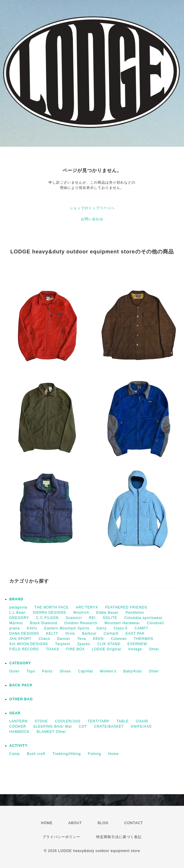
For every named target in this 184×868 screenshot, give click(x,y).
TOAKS (52, 649)
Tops (31, 671)
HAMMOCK (19, 732)
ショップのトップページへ (92, 208)
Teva (82, 639)
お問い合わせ (92, 219)
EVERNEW (137, 644)
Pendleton (135, 613)
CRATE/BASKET (109, 726)
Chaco (44, 639)
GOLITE (110, 618)
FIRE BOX (76, 649)
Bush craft (36, 754)
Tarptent (63, 644)
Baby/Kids (133, 671)
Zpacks (84, 644)
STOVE (41, 721)
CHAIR (142, 721)
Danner (64, 639)
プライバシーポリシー (61, 837)
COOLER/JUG (68, 721)
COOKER (18, 726)
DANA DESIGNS (24, 633)
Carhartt (111, 633)
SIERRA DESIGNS (49, 613)
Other (154, 649)
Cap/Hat (85, 671)
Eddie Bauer (107, 613)
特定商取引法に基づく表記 (119, 837)
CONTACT (134, 823)
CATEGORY (20, 663)
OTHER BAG (21, 699)
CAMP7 (141, 628)
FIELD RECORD (24, 649)
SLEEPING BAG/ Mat (52, 726)
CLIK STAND (109, 644)
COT (83, 726)
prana (15, 628)
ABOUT (75, 823)
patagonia (18, 607)
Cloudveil (156, 623)
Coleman (119, 639)
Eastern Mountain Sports (67, 628)
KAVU (32, 628)
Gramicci (74, 618)
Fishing (94, 754)
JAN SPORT (20, 639)
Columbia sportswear (144, 618)
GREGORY (19, 618)
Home (113, 754)
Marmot (16, 623)
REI (92, 618)
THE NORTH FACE (51, 607)
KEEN (98, 639)
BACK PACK (21, 685)
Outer (14, 671)
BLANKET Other (51, 732)
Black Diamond (44, 623)
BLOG (103, 823)
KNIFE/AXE (142, 726)
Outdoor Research (81, 623)
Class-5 (121, 628)
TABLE (123, 721)
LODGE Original (107, 649)
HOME (47, 823)
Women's (108, 671)
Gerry (102, 628)
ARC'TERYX (87, 607)
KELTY (52, 633)
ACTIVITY (18, 746)
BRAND (16, 599)
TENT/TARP (99, 721)
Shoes (65, 671)
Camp (15, 754)
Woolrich (81, 613)
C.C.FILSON (47, 618)
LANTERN (18, 721)
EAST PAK (135, 633)
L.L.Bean (17, 613)
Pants (47, 671)
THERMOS (143, 639)
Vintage (135, 649)
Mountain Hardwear (122, 623)
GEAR (15, 713)
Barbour (89, 633)
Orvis (70, 633)
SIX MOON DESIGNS (29, 644)
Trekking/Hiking (67, 754)
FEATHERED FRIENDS (126, 607)
